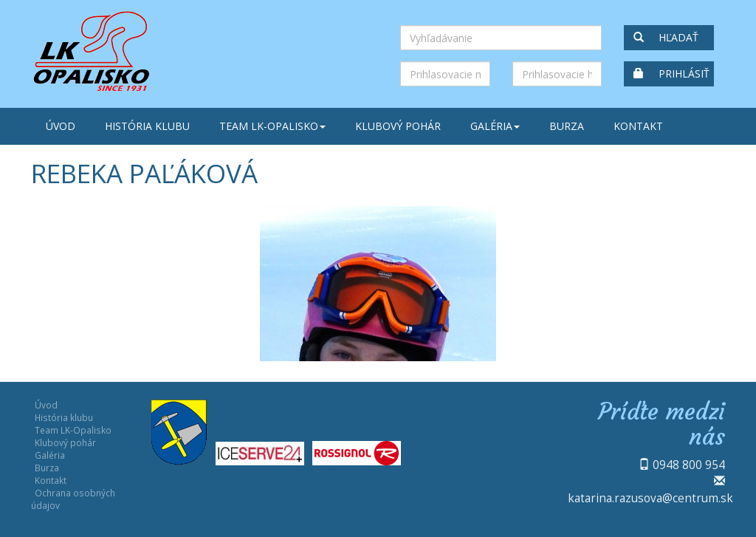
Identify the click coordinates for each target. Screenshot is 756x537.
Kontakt (638, 126)
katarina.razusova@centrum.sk (650, 498)
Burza (567, 126)
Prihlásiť (671, 73)
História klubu (147, 126)
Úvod (61, 126)
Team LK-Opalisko (272, 126)
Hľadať (666, 37)
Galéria (495, 126)
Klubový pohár (398, 126)
